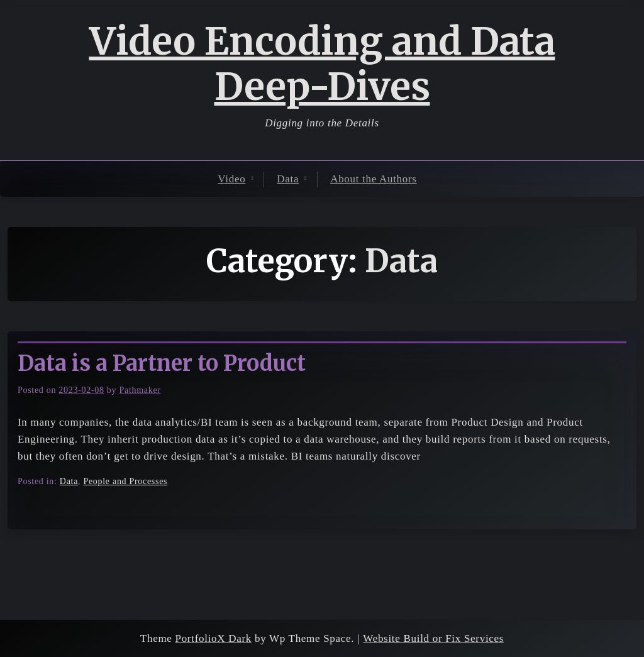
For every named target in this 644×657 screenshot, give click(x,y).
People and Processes (125, 481)
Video (231, 179)
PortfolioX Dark (214, 638)
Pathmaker (140, 390)
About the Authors (374, 179)
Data (288, 179)
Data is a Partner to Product (162, 363)
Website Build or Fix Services (433, 638)
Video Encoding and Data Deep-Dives (322, 64)
